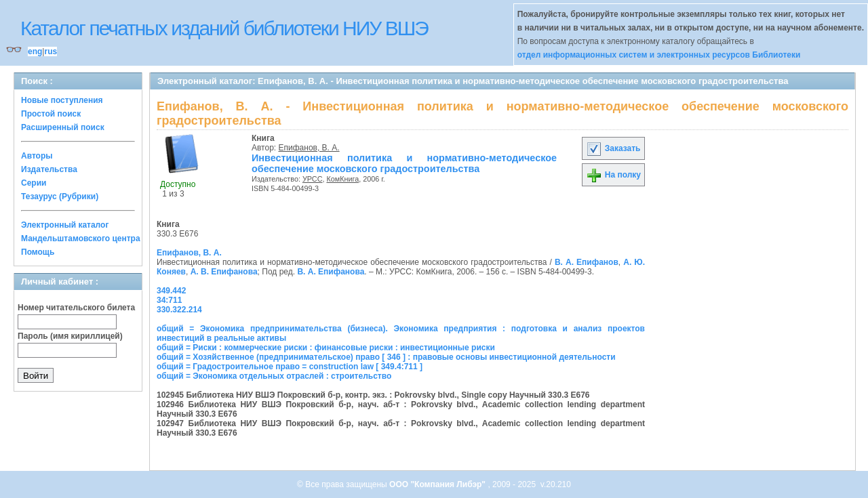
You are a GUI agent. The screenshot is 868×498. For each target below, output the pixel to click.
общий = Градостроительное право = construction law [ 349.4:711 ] (290, 367)
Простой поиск (51, 114)
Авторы (37, 156)
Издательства (49, 169)
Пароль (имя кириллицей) (70, 336)
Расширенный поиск (63, 127)
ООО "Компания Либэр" (438, 484)
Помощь (38, 252)
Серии (34, 183)
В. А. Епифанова (331, 272)
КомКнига (342, 179)
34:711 (169, 300)
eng (35, 51)
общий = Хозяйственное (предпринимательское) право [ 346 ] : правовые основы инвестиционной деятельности (386, 357)
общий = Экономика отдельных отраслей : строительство (274, 376)
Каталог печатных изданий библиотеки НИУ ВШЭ (224, 28)
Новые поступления (62, 100)
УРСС (313, 179)
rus (51, 51)
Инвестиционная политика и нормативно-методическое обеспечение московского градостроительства (404, 163)
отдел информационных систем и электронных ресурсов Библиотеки (659, 55)
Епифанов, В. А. (309, 148)
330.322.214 (179, 310)
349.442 (171, 291)
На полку (613, 175)
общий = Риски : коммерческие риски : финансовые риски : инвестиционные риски (326, 348)
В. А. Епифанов (587, 262)
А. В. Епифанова (224, 272)
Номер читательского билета (76, 308)
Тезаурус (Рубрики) (60, 196)
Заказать (613, 148)
